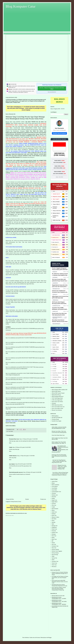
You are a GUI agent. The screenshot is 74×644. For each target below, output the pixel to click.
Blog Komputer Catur (21, 6)
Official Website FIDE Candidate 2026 (60, 390)
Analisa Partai (55, 481)
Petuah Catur (54, 529)
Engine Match (55, 502)
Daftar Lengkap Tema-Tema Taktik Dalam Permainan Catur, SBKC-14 (59, 443)
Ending (53, 498)
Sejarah (53, 543)
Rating (53, 538)
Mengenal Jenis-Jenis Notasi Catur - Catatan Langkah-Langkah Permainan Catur (62, 467)
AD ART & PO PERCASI (57, 418)
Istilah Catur (54, 512)
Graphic (53, 507)
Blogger (50, 638)
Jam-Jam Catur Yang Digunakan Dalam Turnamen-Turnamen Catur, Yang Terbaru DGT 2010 (59, 461)
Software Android (55, 550)
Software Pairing (55, 553)
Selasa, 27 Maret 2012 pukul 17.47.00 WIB (26, 456)
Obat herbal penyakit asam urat (16, 472)
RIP (53, 541)
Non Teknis (11, 431)
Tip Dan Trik (54, 558)
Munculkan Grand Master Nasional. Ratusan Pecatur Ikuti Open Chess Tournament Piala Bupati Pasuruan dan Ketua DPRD (60, 321)
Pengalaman (54, 527)
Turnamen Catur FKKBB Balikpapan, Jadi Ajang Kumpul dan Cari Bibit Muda (60, 308)
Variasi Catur (54, 563)
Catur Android (55, 486)
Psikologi (54, 534)
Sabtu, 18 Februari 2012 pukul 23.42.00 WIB (21, 447)
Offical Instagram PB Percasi (58, 396)
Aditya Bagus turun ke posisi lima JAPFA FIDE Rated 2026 (60, 297)
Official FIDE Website (56, 391)
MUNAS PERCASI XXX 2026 (58, 596)
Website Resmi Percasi (56, 395)
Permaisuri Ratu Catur (14, 439)
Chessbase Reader (55, 419)
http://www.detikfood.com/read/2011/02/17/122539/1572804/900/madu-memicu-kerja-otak (26, 338)
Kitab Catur (54, 515)
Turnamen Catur (55, 561)
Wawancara (54, 567)
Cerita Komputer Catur (56, 492)
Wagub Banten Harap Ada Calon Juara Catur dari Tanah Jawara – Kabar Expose (60, 286)
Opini (53, 524)
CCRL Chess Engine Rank (57, 400)
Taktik (53, 556)
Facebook (54, 504)
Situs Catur (54, 548)
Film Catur (54, 505)
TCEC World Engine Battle (57, 398)
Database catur (55, 495)
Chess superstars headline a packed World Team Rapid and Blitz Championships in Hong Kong (59, 589)
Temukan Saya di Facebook (59, 133)
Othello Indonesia (13, 456)
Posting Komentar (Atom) (16, 502)
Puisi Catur (54, 536)
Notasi (53, 521)
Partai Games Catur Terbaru (57, 402)
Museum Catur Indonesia (57, 410)
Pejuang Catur (55, 526)
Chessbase (54, 403)
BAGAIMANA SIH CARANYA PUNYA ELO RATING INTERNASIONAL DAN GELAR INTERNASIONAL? (60, 449)
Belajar (53, 483)
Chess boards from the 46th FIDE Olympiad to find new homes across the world (60, 582)
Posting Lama (43, 499)
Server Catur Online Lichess (57, 408)
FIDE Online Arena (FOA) (57, 405)
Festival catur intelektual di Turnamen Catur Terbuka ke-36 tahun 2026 (60, 291)
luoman (38, 638)
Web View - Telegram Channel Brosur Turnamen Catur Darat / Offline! (52, 88)
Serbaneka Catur (55, 546)
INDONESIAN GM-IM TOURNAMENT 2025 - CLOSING (59, 598)
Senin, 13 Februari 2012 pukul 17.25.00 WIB (28, 439)
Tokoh (53, 560)
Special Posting (55, 555)
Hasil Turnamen (55, 509)
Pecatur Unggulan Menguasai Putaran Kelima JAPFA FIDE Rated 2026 (60, 269)
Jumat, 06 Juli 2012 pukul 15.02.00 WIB (23, 464)
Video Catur (54, 565)
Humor (53, 510)
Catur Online (54, 490)
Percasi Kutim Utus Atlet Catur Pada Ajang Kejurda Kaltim (59, 314)
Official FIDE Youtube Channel (58, 393)
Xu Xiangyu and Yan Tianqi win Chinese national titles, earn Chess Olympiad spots (60, 578)
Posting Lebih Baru (10, 499)
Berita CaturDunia (55, 485)
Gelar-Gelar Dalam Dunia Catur (58, 435)
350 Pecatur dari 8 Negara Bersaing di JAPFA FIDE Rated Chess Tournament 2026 (59, 303)
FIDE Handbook (55, 416)
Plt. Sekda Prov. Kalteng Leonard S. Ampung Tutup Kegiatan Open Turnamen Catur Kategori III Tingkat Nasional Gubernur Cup (60, 274)
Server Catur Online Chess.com (58, 407)
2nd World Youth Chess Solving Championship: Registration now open (59, 585)
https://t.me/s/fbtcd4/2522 (52, 92)
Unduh (11, 447)
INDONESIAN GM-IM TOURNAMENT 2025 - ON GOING (59, 601)
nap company (12, 464)
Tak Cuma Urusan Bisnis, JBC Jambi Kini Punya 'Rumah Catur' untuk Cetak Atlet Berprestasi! (60, 280)
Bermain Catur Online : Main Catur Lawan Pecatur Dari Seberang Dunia (59, 432)
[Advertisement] (37, 22)
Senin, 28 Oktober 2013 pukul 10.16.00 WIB (32, 472)
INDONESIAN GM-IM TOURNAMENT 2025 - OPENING (59, 604)
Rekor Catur (54, 539)
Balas (10, 443)
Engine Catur (54, 500)
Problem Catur (55, 532)
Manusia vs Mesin (55, 517)
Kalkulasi (54, 514)
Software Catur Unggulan (57, 551)
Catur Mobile (54, 488)
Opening (54, 522)
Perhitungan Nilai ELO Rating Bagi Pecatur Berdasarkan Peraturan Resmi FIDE (59, 456)
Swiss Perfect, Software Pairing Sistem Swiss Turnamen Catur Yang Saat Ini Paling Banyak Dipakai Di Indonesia (60, 474)
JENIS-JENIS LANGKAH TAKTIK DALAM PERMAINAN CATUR (59, 428)
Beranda (27, 499)
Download (54, 497)
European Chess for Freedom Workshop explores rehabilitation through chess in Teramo (60, 573)
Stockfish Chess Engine (57, 421)
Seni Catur (54, 544)
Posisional (54, 531)
